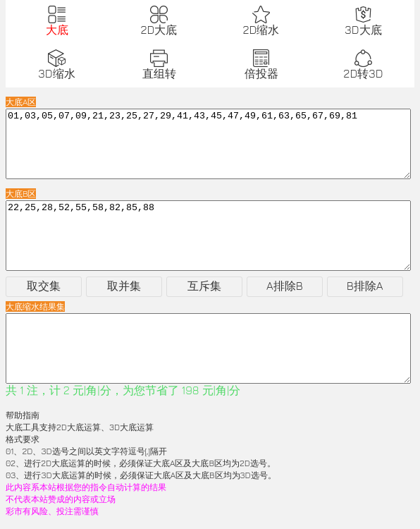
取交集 (44, 286)
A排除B (285, 286)
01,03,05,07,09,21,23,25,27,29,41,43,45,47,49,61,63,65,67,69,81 (208, 144)
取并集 (124, 286)
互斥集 (204, 286)
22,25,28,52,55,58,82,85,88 (208, 236)
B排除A (365, 286)
